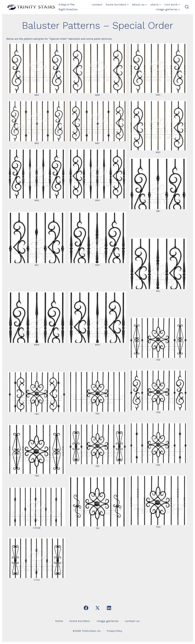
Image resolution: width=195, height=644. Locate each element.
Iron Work (172, 5)
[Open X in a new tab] (97, 608)
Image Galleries (168, 9)
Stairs (156, 5)
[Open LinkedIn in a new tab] (109, 608)
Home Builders (117, 5)
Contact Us (132, 621)
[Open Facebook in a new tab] (86, 608)
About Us (140, 5)
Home (59, 621)
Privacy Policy (114, 631)
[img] (128, 5)
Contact (97, 5)
